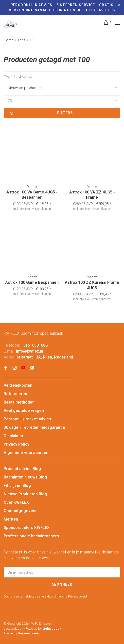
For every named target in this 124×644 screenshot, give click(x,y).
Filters (41, 113)
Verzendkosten (41, 209)
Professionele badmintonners (31, 536)
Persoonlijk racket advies (27, 419)
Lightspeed (51, 629)
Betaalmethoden (19, 402)
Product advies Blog (22, 469)
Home (9, 40)
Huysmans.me (28, 633)
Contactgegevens (21, 511)
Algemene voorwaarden (26, 453)
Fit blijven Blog (17, 486)
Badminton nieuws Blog (25, 477)
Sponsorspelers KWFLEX (27, 528)
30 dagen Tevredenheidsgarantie (34, 427)
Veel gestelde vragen (24, 411)
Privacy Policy (17, 444)
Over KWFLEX (16, 502)
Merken (11, 519)
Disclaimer (14, 436)
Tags (21, 40)
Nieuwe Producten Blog (25, 494)
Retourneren (15, 394)
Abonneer (62, 584)
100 (33, 40)
